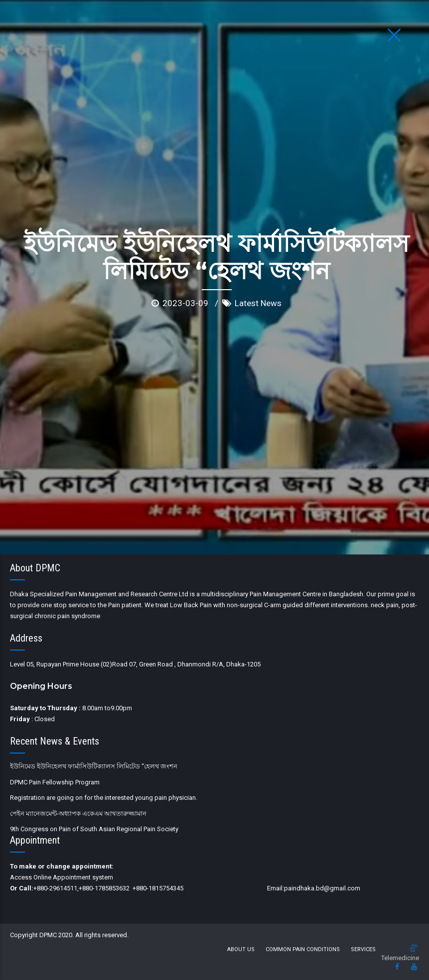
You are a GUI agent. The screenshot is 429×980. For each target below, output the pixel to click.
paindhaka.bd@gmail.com (322, 888)
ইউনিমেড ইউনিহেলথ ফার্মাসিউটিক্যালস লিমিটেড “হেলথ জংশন (94, 766)
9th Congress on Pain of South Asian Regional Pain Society (94, 829)
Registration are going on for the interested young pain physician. (104, 798)
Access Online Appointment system (62, 877)
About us (241, 949)
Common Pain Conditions (303, 949)
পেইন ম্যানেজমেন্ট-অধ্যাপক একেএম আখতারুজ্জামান (78, 814)
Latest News (258, 221)
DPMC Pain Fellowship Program (55, 782)
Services (363, 949)
